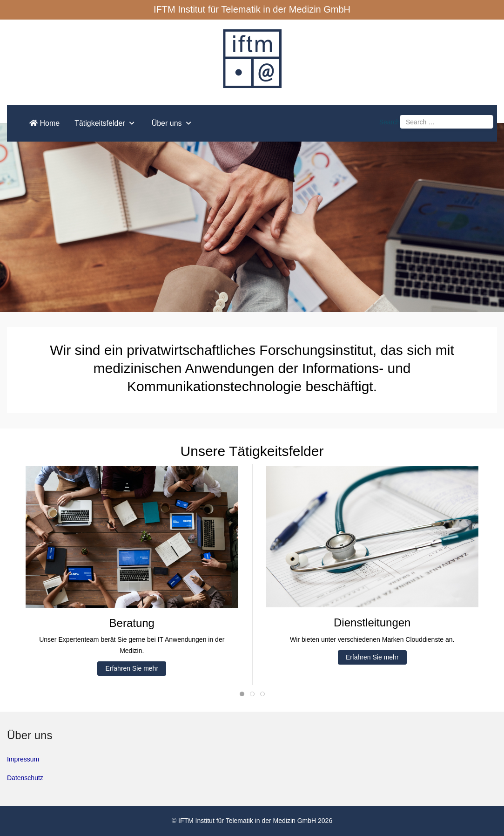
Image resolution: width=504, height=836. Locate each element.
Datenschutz (25, 778)
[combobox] (447, 122)
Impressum (23, 759)
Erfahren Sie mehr (132, 668)
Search (390, 122)
